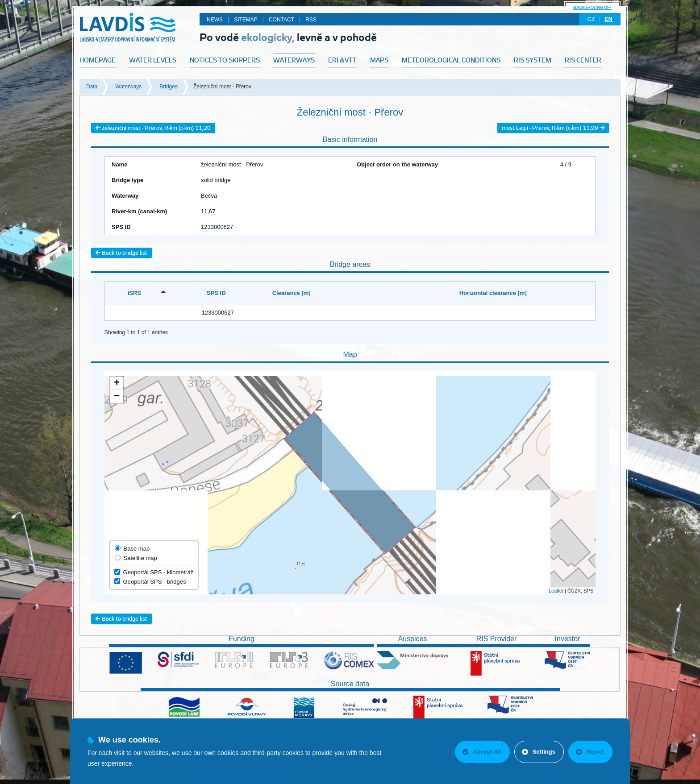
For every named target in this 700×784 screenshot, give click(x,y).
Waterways (128, 87)
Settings (539, 752)
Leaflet (556, 591)
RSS (311, 20)
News (215, 20)
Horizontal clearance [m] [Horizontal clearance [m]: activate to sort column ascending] (493, 293)
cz (591, 19)
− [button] (117, 397)
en (608, 19)
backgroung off (592, 7)
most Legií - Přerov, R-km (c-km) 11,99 (553, 128)
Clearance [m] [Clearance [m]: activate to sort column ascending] (292, 293)
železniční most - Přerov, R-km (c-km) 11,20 (153, 128)
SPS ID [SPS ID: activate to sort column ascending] (216, 293)
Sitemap (246, 20)
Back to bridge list (121, 253)
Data (92, 87)
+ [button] (117, 383)
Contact (281, 20)
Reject (590, 752)
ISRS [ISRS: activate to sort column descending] (134, 293)
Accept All (482, 752)
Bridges (169, 87)
